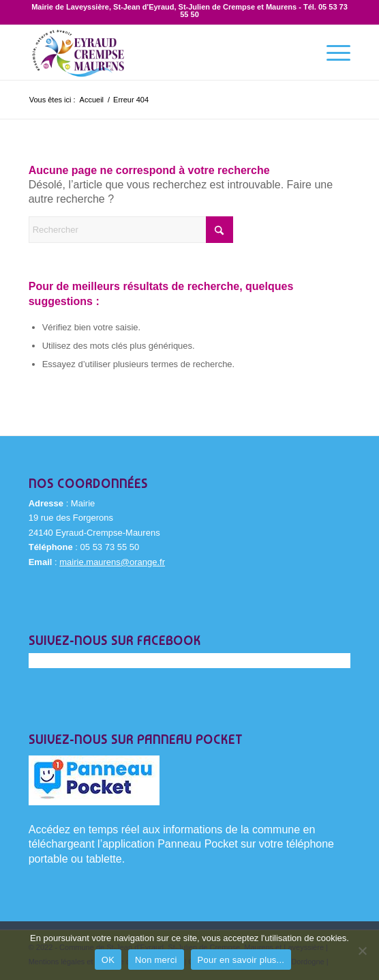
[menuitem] (332, 53)
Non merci (156, 960)
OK (108, 960)
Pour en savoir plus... (241, 960)
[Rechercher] (131, 230)
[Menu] (332, 53)
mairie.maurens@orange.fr (112, 562)
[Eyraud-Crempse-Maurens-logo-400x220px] (157, 53)
